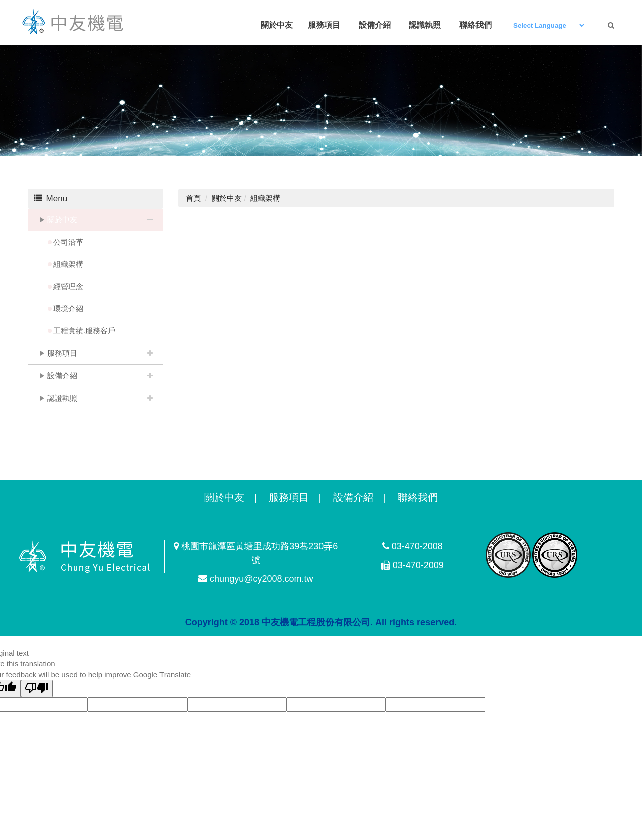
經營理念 (68, 286)
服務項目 (62, 353)
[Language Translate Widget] (548, 25)
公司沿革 (68, 242)
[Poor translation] (37, 689)
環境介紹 (68, 308)
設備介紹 (62, 376)
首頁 (193, 198)
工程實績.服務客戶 (84, 330)
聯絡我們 (418, 497)
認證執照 (62, 398)
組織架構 (68, 264)
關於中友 (62, 220)
